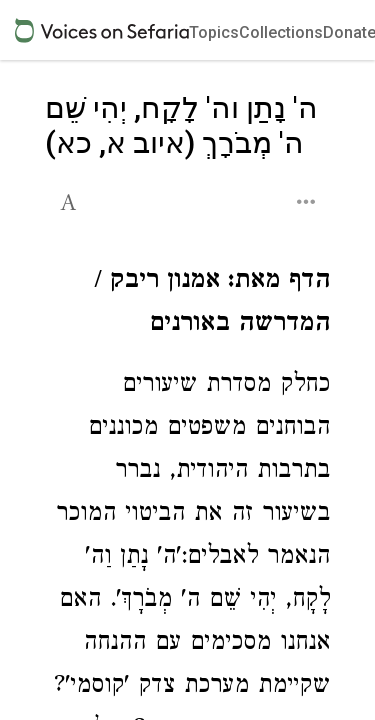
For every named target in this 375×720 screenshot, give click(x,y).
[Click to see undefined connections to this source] (187, 305)
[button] (70, 200)
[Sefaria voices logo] (102, 30)
